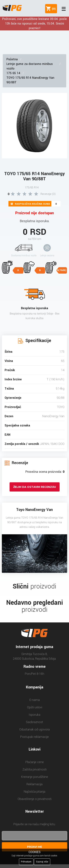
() (53, 9)
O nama (34, 700)
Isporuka (34, 715)
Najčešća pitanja (34, 792)
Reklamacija (34, 784)
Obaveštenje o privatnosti (35, 799)
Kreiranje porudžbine (35, 777)
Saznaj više (42, 862)
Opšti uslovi (35, 707)
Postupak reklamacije (34, 737)
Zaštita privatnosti (34, 769)
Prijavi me (34, 847)
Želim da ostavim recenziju (35, 487)
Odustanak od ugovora (34, 729)
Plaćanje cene (35, 762)
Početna (12, 59)
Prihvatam (26, 862)
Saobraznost (34, 722)
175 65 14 (13, 73)
